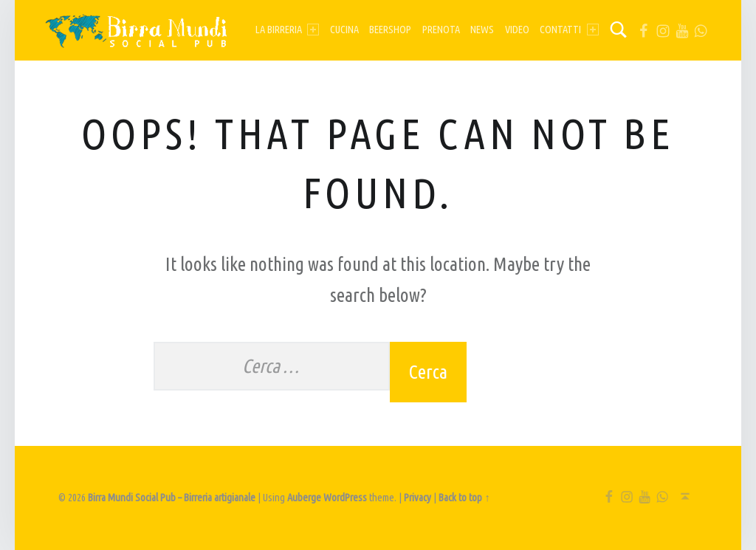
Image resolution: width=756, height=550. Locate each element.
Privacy (417, 498)
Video (517, 30)
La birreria (287, 30)
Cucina (344, 30)
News (482, 30)
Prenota (441, 30)
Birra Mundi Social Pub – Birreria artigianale (172, 498)
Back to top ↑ (464, 498)
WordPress (345, 498)
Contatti (569, 30)
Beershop (390, 30)
